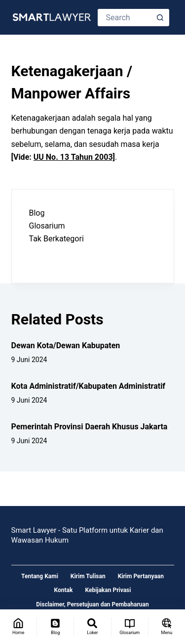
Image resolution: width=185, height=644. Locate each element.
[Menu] (167, 627)
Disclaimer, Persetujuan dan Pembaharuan (92, 604)
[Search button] (161, 18)
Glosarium (47, 226)
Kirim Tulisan (88, 576)
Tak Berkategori (56, 239)
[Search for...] (125, 18)
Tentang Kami (40, 576)
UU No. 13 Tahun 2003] (74, 157)
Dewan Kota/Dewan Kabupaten (66, 345)
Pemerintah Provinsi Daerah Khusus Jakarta (90, 427)
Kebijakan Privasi (108, 590)
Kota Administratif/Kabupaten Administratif (89, 386)
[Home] (18, 627)
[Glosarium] (130, 627)
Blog (37, 213)
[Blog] (55, 627)
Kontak (64, 590)
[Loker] (92, 627)
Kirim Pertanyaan (141, 576)
